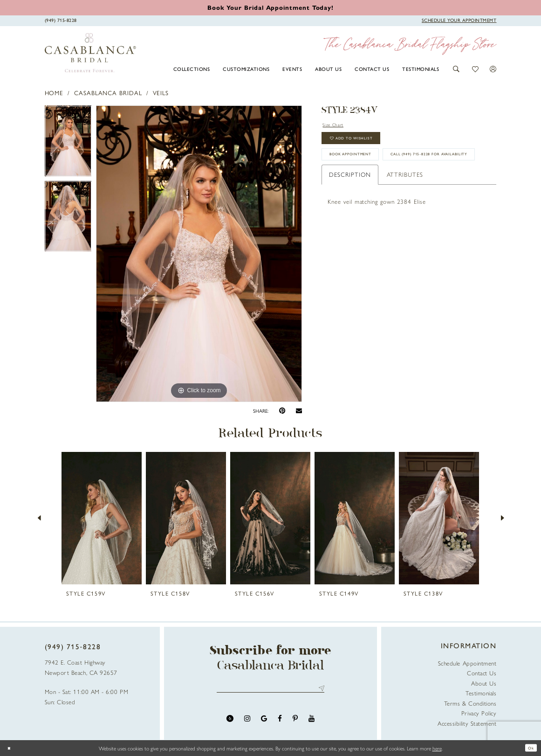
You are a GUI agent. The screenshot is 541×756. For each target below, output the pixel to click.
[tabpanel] (68, 143)
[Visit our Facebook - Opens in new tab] (280, 722)
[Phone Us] (61, 20)
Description (350, 210)
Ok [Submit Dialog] (529, 748)
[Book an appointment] (270, 7)
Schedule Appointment (467, 663)
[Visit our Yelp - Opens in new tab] (230, 722)
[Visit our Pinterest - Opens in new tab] (295, 722)
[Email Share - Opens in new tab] (299, 411)
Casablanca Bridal (108, 93)
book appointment (362, 166)
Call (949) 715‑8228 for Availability (385, 188)
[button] (456, 69)
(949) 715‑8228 (73, 646)
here (437, 748)
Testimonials (481, 693)
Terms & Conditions (470, 703)
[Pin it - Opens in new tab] (282, 411)
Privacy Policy (479, 713)
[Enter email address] (270, 690)
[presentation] (102, 518)
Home (54, 93)
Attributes (405, 210)
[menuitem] (192, 69)
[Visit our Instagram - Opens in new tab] (247, 722)
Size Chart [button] (337, 125)
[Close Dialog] (11, 748)
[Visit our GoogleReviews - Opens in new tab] (264, 722)
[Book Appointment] (459, 20)
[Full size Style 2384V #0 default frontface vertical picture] (199, 254)
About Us (484, 683)
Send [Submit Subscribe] (320, 690)
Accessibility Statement (467, 723)
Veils (161, 93)
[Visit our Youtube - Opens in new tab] (312, 722)
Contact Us (482, 673)
